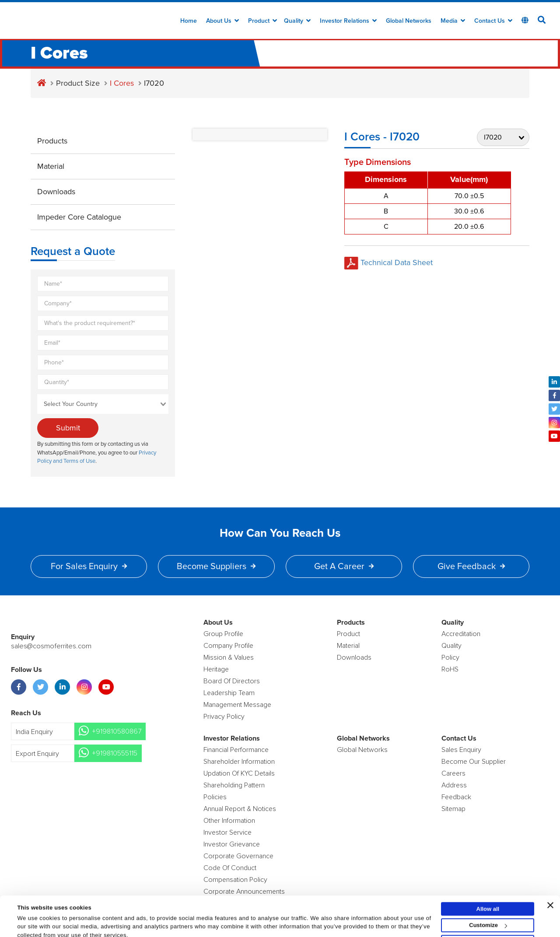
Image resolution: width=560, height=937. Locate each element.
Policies (215, 797)
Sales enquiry (461, 750)
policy (450, 657)
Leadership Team (229, 693)
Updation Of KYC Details (239, 773)
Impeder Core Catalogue (79, 217)
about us (222, 21)
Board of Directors (232, 681)
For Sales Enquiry (89, 566)
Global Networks (409, 21)
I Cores (122, 83)
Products (52, 141)
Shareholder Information (239, 762)
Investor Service (227, 832)
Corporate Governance (238, 856)
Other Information (229, 821)
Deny (488, 919)
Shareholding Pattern (234, 785)
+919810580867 (117, 731)
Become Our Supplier (474, 762)
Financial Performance (236, 750)
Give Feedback (471, 566)
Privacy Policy (224, 717)
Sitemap (453, 809)
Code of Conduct (230, 868)
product (348, 634)
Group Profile (223, 634)
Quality (297, 21)
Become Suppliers (216, 566)
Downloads (56, 192)
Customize (488, 903)
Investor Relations (348, 21)
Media (453, 21)
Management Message (237, 705)
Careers (453, 773)
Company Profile (228, 646)
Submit (68, 428)
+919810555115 (115, 753)
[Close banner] (550, 882)
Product (262, 21)
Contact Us (493, 21)
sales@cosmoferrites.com (50, 646)
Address (454, 785)
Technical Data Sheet (388, 262)
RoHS (450, 669)
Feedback (456, 797)
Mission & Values (229, 657)
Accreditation (461, 634)
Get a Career (344, 566)
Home (189, 21)
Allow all (488, 886)
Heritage (216, 669)
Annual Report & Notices (240, 809)
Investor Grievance (232, 844)
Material (51, 166)
